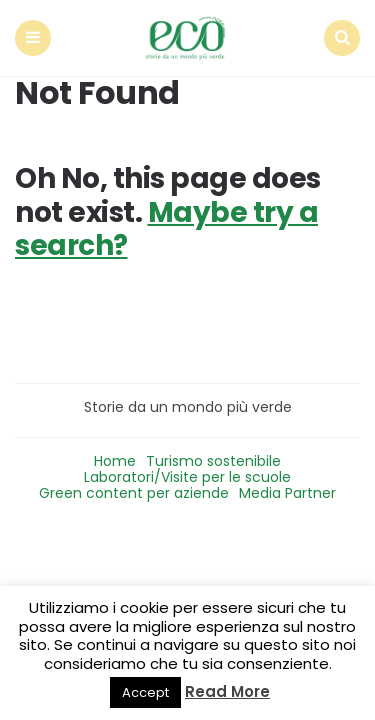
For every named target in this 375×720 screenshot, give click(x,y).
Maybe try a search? (166, 229)
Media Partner (287, 493)
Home (115, 461)
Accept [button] (145, 692)
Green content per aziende (134, 493)
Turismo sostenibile (213, 461)
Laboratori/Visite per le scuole (187, 477)
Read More (227, 691)
